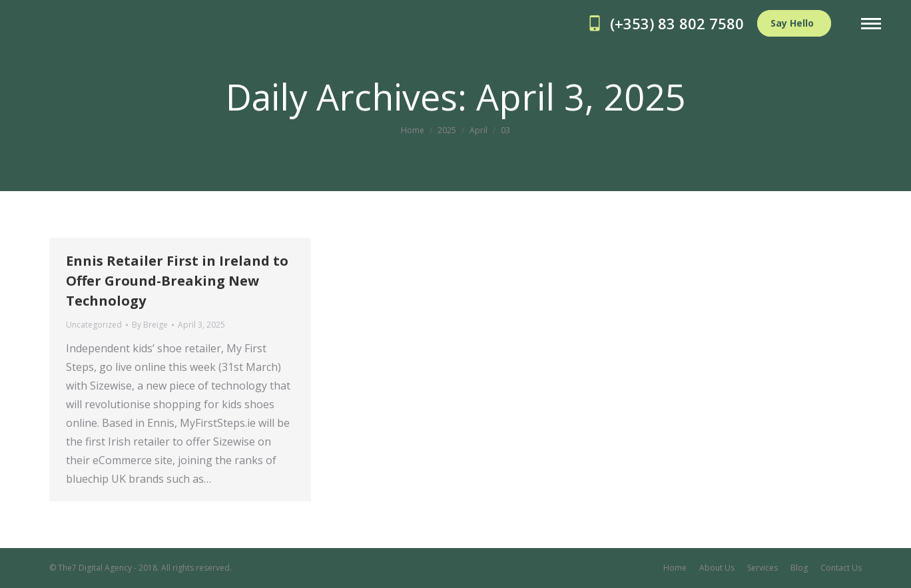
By (150, 325)
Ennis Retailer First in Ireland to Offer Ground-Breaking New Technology (177, 281)
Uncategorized (94, 325)
